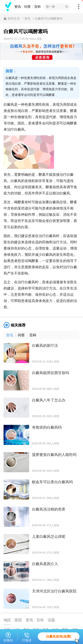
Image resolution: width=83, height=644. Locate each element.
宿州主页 (14, 19)
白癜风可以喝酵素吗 (49, 19)
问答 (28, 7)
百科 (38, 7)
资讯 (18, 7)
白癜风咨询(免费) (63, 638)
